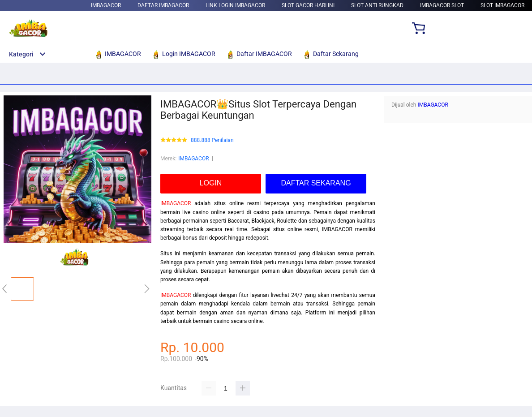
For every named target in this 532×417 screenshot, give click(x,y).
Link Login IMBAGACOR (235, 5)
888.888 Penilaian (212, 140)
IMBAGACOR (106, 5)
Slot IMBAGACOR (502, 5)
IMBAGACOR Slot (442, 5)
